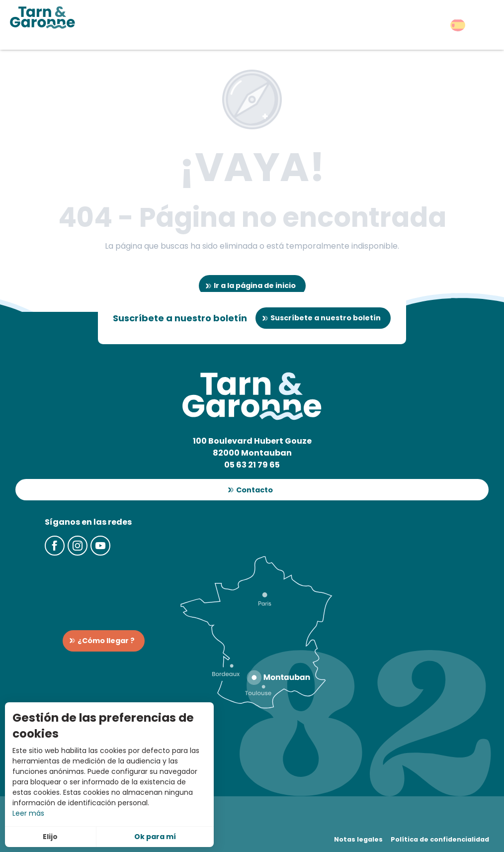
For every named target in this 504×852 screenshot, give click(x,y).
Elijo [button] (50, 837)
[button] (458, 25)
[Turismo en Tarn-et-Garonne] (42, 17)
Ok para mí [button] (155, 837)
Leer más (28, 813)
